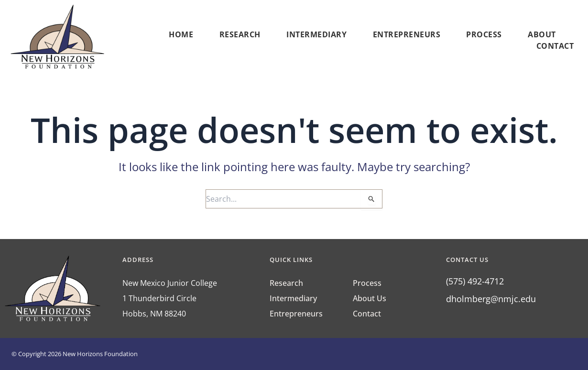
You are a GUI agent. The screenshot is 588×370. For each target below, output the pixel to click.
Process (484, 34)
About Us (370, 298)
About (544, 34)
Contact (555, 46)
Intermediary (316, 34)
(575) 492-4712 (475, 281)
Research (240, 34)
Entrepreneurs (407, 34)
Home (181, 34)
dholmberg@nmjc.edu (491, 299)
